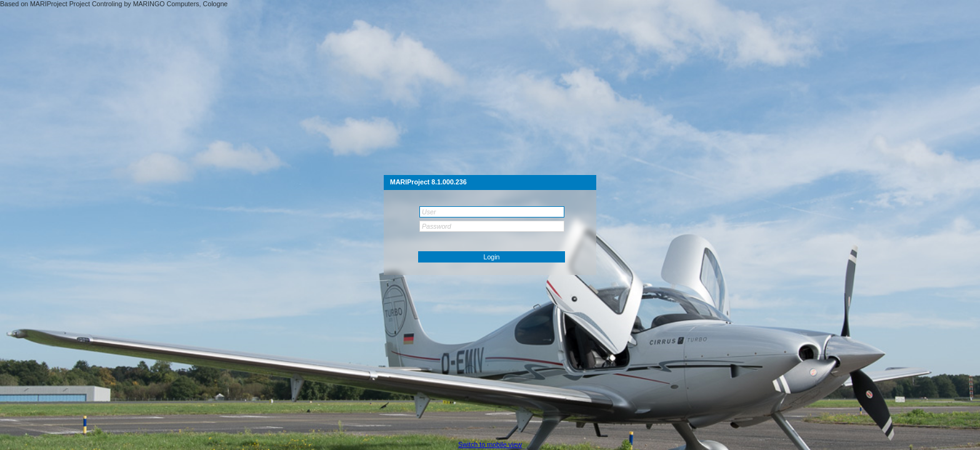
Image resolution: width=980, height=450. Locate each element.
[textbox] (492, 212)
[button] (492, 257)
